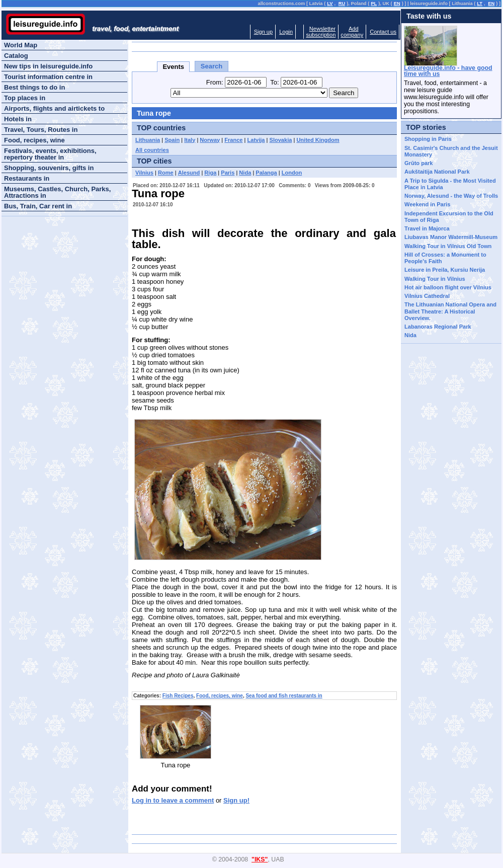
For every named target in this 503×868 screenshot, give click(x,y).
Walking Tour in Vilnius (435, 279)
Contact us (383, 32)
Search (212, 66)
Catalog (16, 56)
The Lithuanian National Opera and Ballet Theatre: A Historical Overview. (450, 311)
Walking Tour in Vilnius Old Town (448, 246)
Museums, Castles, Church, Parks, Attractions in (57, 192)
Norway (210, 140)
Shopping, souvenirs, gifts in (49, 168)
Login (286, 32)
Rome (166, 173)
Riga (210, 173)
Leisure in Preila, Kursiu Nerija (445, 270)
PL (374, 4)
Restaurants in (27, 178)
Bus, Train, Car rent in (38, 206)
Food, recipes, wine (220, 696)
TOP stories (426, 127)
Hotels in (18, 119)
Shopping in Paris (428, 139)
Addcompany (352, 32)
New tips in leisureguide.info (48, 66)
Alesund (189, 173)
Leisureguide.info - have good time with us (448, 71)
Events (173, 67)
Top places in (25, 98)
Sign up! (236, 800)
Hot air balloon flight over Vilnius (448, 287)
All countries (152, 150)
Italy (190, 140)
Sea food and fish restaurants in (284, 696)
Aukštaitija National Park (437, 172)
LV (330, 4)
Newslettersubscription (321, 32)
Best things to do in (34, 87)
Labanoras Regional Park (438, 327)
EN (397, 4)
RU (342, 4)
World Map (21, 45)
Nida (245, 173)
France (233, 140)
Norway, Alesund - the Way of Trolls (451, 196)
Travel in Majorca (427, 228)
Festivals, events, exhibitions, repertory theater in (50, 154)
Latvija (256, 140)
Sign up (263, 32)
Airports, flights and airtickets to (54, 108)
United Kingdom (318, 140)
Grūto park (418, 163)
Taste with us (429, 16)
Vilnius (144, 173)
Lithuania (148, 140)
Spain (172, 140)
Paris (228, 173)
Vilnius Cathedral (427, 296)
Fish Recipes (178, 696)
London (292, 173)
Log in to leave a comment (173, 800)
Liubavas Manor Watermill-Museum (451, 237)
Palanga (266, 173)
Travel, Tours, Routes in (41, 130)
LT (480, 4)
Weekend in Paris (427, 204)
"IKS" (260, 859)
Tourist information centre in (48, 77)
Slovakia (281, 140)
